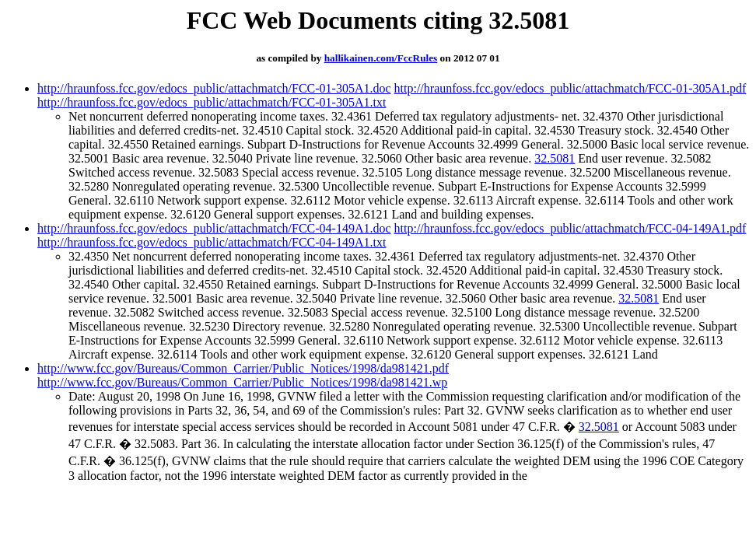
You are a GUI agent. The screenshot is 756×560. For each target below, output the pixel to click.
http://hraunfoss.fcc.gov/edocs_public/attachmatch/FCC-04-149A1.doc (214, 228)
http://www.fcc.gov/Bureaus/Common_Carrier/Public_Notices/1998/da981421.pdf (243, 368)
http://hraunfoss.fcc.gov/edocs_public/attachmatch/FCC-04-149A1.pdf (570, 228)
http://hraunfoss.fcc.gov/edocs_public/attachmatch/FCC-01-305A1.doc (214, 88)
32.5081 (555, 158)
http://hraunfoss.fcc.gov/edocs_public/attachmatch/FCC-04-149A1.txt (212, 242)
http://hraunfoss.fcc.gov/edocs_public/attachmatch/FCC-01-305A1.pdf (570, 88)
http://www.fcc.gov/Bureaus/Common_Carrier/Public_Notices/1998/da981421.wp (242, 382)
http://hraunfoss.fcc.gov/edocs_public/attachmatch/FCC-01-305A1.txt (212, 102)
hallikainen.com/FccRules (381, 58)
